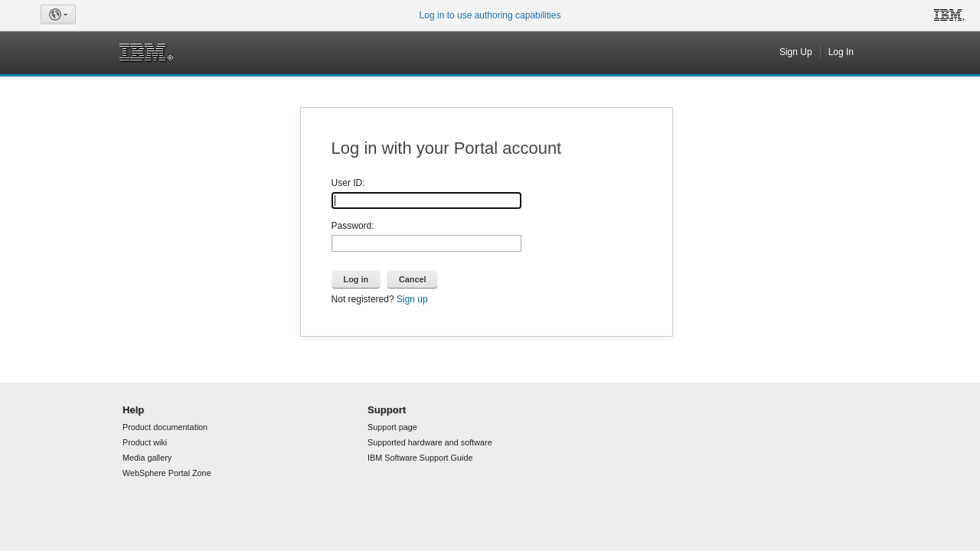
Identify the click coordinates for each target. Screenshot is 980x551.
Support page (392, 427)
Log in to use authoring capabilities (490, 15)
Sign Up (796, 52)
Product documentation (165, 427)
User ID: (348, 183)
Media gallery (147, 458)
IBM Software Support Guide (420, 458)
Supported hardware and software (430, 442)
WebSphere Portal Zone (167, 473)
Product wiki (145, 442)
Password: (353, 226)
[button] (58, 15)
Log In (841, 52)
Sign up (412, 299)
